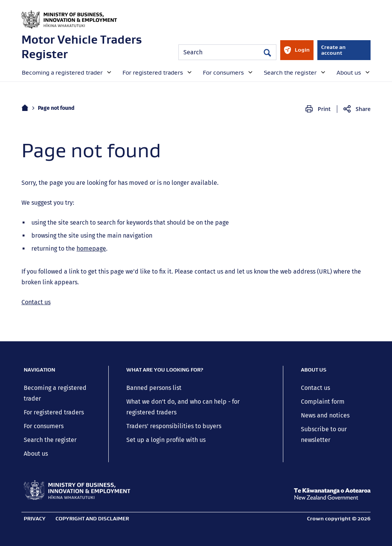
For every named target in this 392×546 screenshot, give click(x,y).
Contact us (36, 302)
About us (36, 454)
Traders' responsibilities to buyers (174, 426)
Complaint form (323, 402)
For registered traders (54, 412)
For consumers (44, 426)
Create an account (333, 50)
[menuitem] (66, 72)
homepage (91, 249)
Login (297, 53)
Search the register (50, 440)
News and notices (325, 415)
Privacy (35, 518)
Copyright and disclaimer (92, 518)
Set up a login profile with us (166, 440)
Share (363, 109)
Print (324, 109)
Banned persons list (154, 388)
